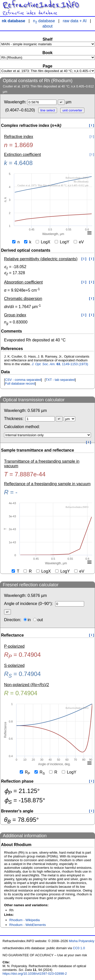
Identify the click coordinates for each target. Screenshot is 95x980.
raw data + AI (75, 21)
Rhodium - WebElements (28, 925)
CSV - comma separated (23, 380)
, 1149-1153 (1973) (60, 364)
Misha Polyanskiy (82, 941)
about (47, 26)
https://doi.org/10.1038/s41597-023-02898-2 (35, 974)
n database (44, 21)
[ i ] (92, 125)
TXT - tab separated (60, 380)
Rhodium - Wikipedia (25, 920)
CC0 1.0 (79, 948)
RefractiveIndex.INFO (41, 5)
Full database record (20, 383)
